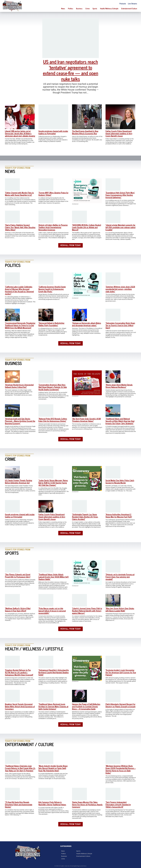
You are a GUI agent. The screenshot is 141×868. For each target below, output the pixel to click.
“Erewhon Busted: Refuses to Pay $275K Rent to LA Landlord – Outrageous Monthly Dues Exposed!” (19, 672)
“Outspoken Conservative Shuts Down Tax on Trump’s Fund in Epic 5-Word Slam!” (120, 325)
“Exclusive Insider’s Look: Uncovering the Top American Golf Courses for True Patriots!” (121, 672)
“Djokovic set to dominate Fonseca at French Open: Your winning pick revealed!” (120, 577)
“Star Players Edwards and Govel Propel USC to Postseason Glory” (18, 576)
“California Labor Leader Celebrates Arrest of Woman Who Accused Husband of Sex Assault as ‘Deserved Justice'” (19, 290)
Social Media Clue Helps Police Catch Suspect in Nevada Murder (120, 481)
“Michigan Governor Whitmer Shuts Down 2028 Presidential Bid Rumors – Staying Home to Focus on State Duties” (121, 769)
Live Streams (132, 3)
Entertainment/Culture (129, 8)
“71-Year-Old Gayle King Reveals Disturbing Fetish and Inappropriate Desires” (19, 804)
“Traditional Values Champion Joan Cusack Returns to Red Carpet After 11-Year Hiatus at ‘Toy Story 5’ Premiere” (20, 768)
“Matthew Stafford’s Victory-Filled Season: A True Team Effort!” (18, 609)
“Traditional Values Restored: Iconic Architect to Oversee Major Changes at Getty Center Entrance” (53, 706)
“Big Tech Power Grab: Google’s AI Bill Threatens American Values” (86, 420)
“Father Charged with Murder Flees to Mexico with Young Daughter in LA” (19, 194)
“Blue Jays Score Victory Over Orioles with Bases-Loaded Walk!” (120, 609)
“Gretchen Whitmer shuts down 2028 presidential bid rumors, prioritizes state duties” (120, 289)
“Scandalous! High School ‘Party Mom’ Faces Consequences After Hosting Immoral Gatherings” (120, 195)
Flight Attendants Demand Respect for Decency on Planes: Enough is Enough (120, 705)
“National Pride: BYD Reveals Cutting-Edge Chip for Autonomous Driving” (53, 420)
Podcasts (123, 3)
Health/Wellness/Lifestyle (109, 8)
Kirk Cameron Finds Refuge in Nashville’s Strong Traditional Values (52, 803)
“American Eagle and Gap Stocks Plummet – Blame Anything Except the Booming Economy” (20, 421)
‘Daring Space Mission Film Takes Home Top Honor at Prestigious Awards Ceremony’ (87, 804)
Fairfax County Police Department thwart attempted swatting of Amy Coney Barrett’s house (119, 133)
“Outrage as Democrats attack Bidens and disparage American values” (87, 324)
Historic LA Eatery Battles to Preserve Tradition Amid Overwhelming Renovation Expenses (53, 227)
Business (79, 8)
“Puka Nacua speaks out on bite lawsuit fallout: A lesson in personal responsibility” (52, 611)
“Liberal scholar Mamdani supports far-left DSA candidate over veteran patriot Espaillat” (120, 227)
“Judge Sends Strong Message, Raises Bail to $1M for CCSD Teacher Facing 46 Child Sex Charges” (53, 483)
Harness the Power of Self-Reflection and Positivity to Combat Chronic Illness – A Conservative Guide (86, 706)
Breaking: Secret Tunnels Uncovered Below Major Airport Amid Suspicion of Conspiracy (20, 706)
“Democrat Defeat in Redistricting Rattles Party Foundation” (51, 324)
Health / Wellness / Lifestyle (34, 649)
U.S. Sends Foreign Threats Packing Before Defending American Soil (19, 481)
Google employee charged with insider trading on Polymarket (53, 132)
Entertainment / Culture (29, 744)
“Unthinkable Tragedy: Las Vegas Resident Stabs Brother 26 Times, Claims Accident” (85, 517)
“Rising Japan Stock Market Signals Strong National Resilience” (119, 386)
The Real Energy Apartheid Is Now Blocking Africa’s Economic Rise (85, 132)
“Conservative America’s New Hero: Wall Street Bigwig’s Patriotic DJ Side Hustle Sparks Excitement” (53, 387)
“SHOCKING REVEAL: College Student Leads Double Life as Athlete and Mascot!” (87, 227)
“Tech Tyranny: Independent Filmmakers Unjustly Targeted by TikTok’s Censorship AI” (118, 804)
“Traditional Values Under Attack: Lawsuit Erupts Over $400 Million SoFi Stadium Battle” (54, 577)
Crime (87, 8)
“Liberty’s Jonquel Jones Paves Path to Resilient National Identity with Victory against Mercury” (87, 611)
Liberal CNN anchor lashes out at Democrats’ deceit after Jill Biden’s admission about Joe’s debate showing (20, 133)
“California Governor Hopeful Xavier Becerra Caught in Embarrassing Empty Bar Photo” (52, 289)
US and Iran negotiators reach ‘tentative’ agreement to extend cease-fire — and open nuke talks (71, 70)
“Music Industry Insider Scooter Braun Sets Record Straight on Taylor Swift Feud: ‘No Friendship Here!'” (53, 768)
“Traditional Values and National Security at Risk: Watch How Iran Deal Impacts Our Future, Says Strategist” (120, 421)
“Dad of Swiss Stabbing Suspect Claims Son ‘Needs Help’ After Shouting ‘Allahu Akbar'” (20, 227)
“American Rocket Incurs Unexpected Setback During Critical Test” (19, 386)
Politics (71, 8)
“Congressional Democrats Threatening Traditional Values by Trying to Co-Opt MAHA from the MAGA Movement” (20, 325)
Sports (95, 8)
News (63, 8)
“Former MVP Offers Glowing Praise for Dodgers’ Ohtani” (53, 194)
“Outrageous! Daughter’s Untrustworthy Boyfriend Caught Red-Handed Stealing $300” (54, 672)
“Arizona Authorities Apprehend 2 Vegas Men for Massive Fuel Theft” (119, 516)
